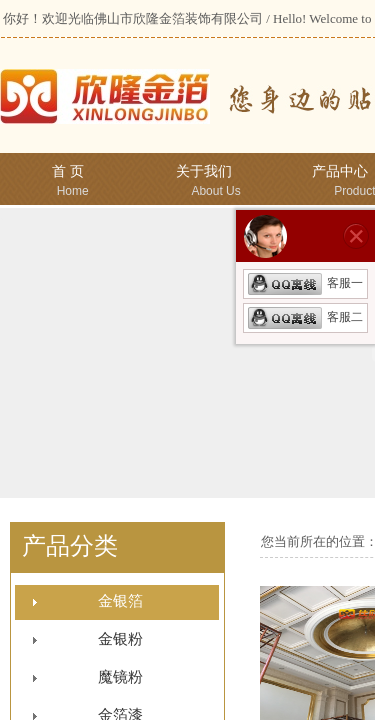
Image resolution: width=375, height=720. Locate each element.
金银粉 (120, 639)
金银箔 (120, 601)
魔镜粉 (120, 677)
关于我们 (204, 171)
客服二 (305, 317)
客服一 (305, 283)
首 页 (68, 171)
